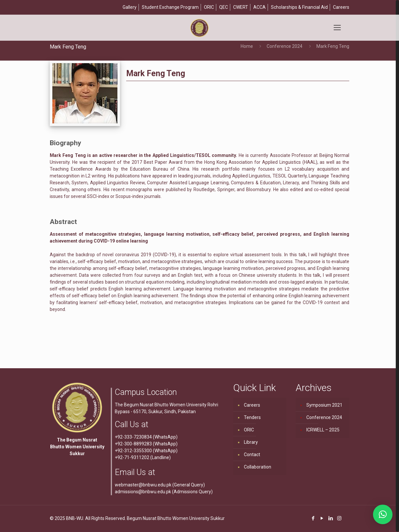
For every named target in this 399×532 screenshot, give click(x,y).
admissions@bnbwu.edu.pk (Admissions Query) (164, 492)
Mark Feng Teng (333, 46)
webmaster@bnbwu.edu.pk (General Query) (160, 485)
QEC (224, 7)
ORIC (209, 7)
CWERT (241, 7)
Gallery (130, 7)
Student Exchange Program (170, 7)
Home (247, 46)
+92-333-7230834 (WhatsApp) (146, 437)
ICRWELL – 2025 (323, 430)
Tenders (252, 417)
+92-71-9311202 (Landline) (143, 457)
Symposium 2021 (324, 405)
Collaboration (258, 467)
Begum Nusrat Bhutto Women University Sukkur (176, 518)
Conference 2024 (285, 46)
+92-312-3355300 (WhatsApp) (146, 451)
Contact (252, 455)
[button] (383, 514)
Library (251, 442)
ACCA (259, 7)
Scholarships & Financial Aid (299, 7)
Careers (341, 7)
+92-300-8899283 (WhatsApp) (146, 444)
